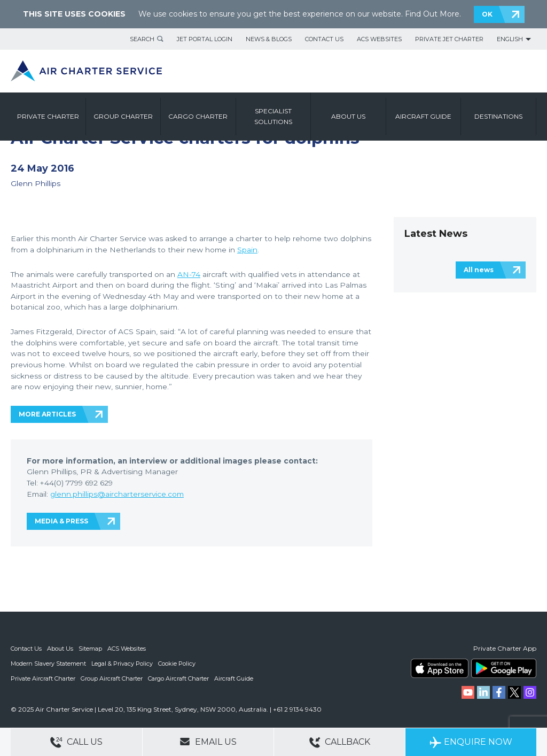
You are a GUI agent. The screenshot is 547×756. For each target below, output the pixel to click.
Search (142, 39)
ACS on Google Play (504, 668)
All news (479, 270)
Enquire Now (471, 742)
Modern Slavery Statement (48, 664)
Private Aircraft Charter (43, 678)
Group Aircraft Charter (112, 678)
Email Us (208, 742)
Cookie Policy (177, 664)
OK (487, 14)
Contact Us (324, 39)
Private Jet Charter (449, 39)
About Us (60, 649)
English (510, 39)
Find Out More (432, 14)
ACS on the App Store (440, 668)
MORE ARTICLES (47, 414)
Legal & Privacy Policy (122, 664)
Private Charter (48, 116)
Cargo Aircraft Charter (178, 678)
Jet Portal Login (205, 39)
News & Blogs (269, 39)
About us (348, 116)
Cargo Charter (198, 116)
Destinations (498, 116)
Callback (340, 742)
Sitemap (90, 649)
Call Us (76, 742)
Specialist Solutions (273, 116)
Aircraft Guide (423, 116)
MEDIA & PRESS (61, 521)
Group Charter (123, 116)
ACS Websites (379, 39)
